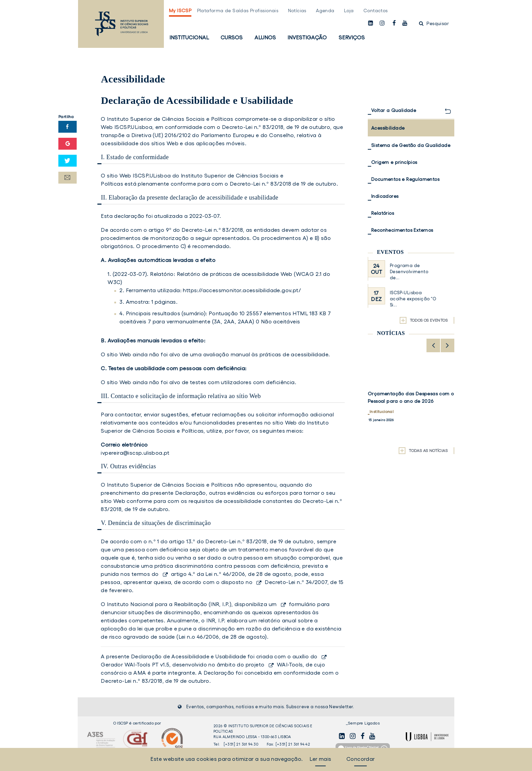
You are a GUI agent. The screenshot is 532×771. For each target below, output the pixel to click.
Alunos (265, 37)
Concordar (361, 759)
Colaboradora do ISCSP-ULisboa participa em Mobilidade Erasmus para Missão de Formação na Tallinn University (410, 405)
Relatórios (383, 213)
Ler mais (320, 759)
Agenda (325, 11)
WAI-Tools (290, 664)
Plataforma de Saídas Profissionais (238, 11)
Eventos (390, 252)
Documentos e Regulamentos (405, 179)
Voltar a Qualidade (394, 110)
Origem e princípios (394, 162)
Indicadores (385, 196)
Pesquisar (434, 23)
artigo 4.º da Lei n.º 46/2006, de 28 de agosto (231, 574)
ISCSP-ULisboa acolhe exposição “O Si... (413, 299)
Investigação (307, 37)
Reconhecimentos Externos (402, 230)
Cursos (232, 37)
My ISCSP (180, 11)
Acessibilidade (388, 128)
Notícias (297, 11)
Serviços (352, 37)
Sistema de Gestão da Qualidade (411, 145)
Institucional (189, 37)
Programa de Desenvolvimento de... (409, 272)
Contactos (376, 11)
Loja (349, 11)
